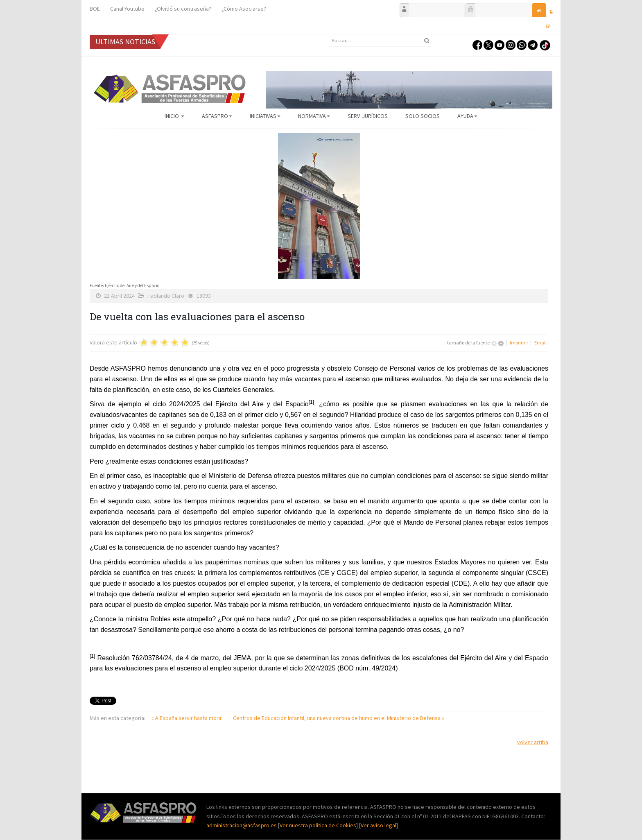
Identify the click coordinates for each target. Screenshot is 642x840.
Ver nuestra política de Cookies (318, 825)
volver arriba (533, 742)
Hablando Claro (166, 296)
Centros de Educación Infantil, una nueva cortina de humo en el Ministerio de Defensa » (339, 718)
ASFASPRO (217, 116)
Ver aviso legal (379, 825)
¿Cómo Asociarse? (244, 9)
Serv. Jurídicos (368, 116)
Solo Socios (423, 116)
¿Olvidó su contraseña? (183, 9)
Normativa (314, 116)
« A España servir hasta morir (187, 718)
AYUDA (467, 116)
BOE (95, 9)
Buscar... (327, 35)
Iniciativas (265, 116)
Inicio (174, 116)
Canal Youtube (127, 9)
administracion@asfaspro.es (242, 825)
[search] (380, 41)
